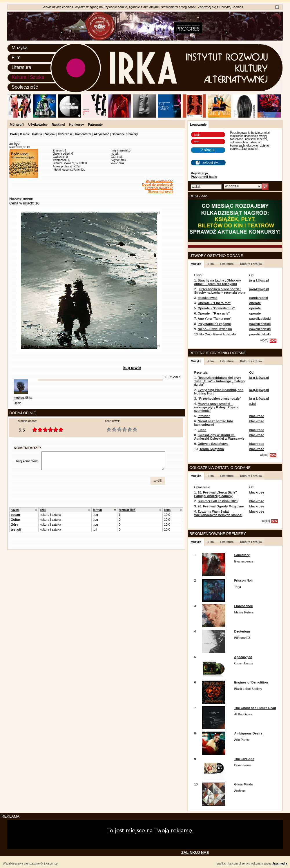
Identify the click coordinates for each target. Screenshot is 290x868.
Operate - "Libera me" (214, 303)
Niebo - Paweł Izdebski (215, 329)
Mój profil (17, 125)
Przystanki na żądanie (214, 324)
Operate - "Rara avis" (214, 313)
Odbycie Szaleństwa (213, 444)
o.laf (252, 404)
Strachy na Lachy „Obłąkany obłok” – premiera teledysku (217, 282)
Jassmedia (280, 864)
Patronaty (95, 125)
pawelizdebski (260, 319)
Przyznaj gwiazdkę (159, 188)
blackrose (257, 416)
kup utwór (132, 368)
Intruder (204, 416)
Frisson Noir (243, 580)
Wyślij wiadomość (159, 181)
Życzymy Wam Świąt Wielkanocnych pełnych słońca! (218, 513)
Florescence (243, 606)
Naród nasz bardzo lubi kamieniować (213, 423)
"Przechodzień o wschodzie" (220, 399)
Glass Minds (243, 784)
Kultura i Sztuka (28, 77)
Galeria (37, 134)
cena (167, 510)
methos (19, 398)
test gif (16, 529)
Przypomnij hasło (204, 177)
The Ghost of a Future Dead (255, 708)
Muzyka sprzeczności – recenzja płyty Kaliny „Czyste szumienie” (216, 407)
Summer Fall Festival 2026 (218, 501)
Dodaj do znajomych (158, 184)
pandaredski (259, 298)
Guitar (15, 520)
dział (43, 510)
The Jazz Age (244, 759)
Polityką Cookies (231, 7)
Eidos (202, 430)
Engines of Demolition (251, 682)
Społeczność (25, 87)
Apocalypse (243, 657)
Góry (14, 525)
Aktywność (102, 134)
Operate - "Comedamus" (216, 308)
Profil (14, 134)
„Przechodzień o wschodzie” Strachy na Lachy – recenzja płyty (220, 291)
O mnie (25, 134)
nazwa (15, 510)
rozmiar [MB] (127, 510)
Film (16, 57)
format (97, 510)
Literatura (21, 67)
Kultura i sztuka (251, 264)
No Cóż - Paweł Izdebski (218, 334)
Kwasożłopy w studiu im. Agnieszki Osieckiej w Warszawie (219, 437)
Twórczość (65, 134)
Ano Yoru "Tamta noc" (215, 319)
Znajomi (50, 134)
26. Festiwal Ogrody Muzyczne (221, 506)
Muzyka (20, 48)
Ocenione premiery (125, 134)
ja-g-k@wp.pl (259, 280)
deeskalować (208, 298)
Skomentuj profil (161, 191)
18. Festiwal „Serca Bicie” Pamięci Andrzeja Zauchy (215, 494)
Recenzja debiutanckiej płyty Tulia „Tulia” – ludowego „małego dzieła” (219, 381)
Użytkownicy (38, 125)
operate (255, 303)
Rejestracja (199, 173)
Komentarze (83, 134)
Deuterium (242, 631)
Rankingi (58, 125)
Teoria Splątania (212, 449)
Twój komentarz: (27, 461)
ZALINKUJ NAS (195, 853)
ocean (15, 515)
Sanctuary (242, 555)
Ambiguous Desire (248, 733)
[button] (158, 481)
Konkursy (77, 125)
